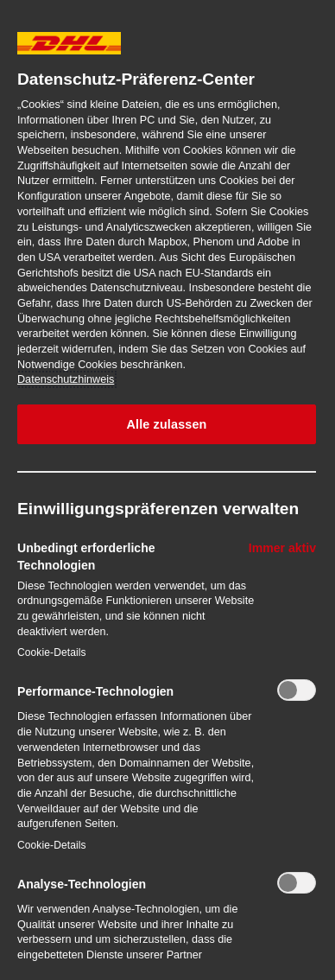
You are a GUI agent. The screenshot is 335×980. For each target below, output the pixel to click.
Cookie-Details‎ (52, 652)
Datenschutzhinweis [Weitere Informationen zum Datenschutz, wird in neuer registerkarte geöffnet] (66, 379)
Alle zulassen (166, 424)
